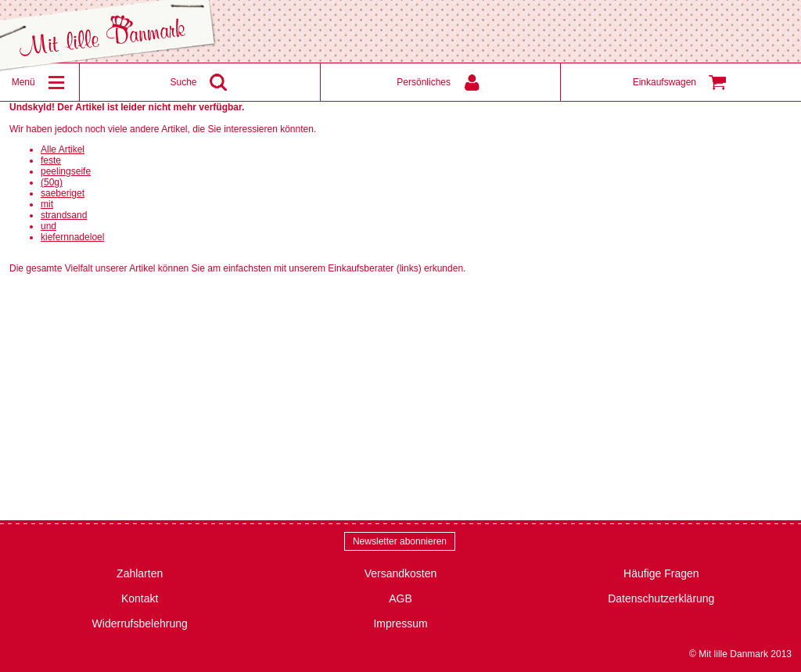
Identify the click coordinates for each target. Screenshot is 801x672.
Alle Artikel (63, 149)
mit (47, 204)
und (48, 226)
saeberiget (63, 193)
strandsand (64, 215)
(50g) (52, 182)
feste (51, 160)
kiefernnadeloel (72, 237)
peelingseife (66, 171)
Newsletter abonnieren (400, 541)
